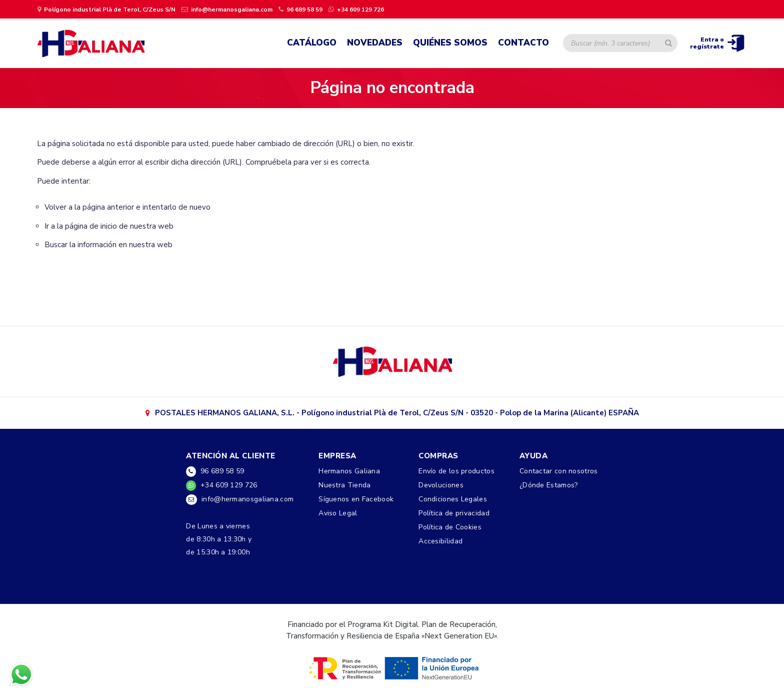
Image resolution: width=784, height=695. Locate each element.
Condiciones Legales (453, 499)
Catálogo (312, 43)
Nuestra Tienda (344, 485)
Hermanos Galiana (349, 471)
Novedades (375, 43)
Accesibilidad (440, 541)
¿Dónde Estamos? (549, 485)
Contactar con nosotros (559, 471)
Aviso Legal (338, 513)
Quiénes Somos (450, 43)
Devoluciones (441, 485)
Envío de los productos (456, 471)
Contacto (523, 43)
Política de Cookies (450, 527)
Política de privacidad (454, 513)
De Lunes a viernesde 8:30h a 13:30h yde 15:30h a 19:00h (219, 539)
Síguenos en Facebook (356, 499)
